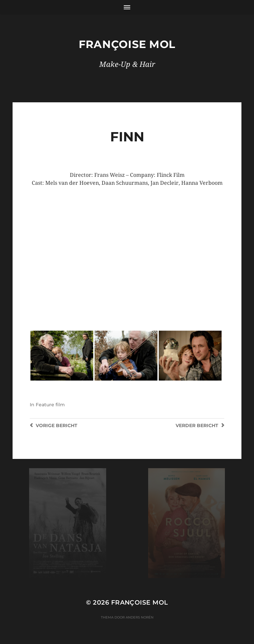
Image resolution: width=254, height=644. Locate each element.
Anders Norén (140, 617)
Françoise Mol (127, 44)
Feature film (50, 405)
